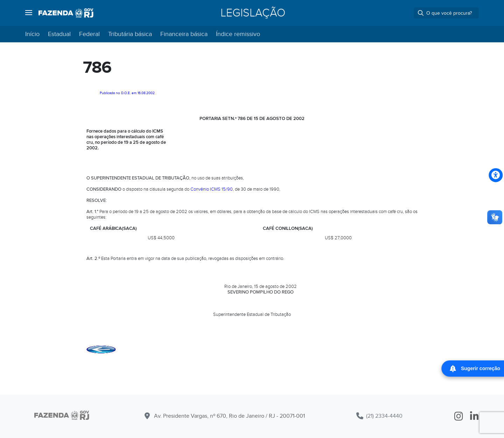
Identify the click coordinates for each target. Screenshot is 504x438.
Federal (89, 34)
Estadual (59, 34)
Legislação (253, 13)
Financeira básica (184, 34)
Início (32, 34)
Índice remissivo (238, 34)
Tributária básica (130, 34)
